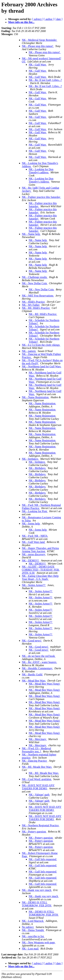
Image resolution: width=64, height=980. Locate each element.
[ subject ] (38, 19)
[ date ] (58, 19)
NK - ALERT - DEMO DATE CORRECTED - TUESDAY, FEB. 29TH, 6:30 (41, 570)
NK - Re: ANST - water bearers (39, 662)
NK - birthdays (30, 459)
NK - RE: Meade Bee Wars (37, 767)
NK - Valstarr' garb (39, 795)
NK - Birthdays (37, 468)
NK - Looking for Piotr (35, 511)
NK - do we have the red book (39, 656)
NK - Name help (31, 234)
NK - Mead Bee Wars (34, 681)
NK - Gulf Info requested (43, 859)
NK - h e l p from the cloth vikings (41, 345)
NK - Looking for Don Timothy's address (41, 171)
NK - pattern (29, 351)
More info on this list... (21, 22)
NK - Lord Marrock (33, 921)
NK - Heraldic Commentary (37, 668)
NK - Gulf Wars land (34, 542)
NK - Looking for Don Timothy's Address (41, 180)
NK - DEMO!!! (31, 561)
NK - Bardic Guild (32, 674)
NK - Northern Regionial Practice (41, 825)
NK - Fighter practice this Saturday (41, 197)
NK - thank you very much (37, 890)
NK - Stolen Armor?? (34, 585)
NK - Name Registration (36, 397)
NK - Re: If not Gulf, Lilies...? (45, 80)
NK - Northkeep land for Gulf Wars (42, 366)
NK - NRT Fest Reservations (38, 296)
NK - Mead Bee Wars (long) (44, 684)
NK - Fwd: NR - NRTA (35, 536)
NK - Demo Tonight (33, 930)
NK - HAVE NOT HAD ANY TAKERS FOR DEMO (38, 787)
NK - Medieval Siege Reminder (40, 40)
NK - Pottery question (34, 832)
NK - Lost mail (30, 949)
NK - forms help (31, 524)
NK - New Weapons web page (39, 942)
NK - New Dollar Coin (35, 283)
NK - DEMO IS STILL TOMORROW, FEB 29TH (37, 904)
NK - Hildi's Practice (34, 302)
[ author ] (49, 19)
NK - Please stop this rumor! (38, 46)
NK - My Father (31, 305)
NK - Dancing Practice (35, 761)
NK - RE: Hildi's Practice (36, 308)
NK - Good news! (32, 641)
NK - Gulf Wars (38, 65)
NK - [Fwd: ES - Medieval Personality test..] (36, 750)
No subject (28, 927)
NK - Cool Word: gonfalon (37, 779)
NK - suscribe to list (33, 936)
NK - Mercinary (38, 739)
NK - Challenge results (35, 277)
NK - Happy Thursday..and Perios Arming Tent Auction (40, 550)
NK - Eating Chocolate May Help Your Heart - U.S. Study (40, 577)
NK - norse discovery (34, 554)
